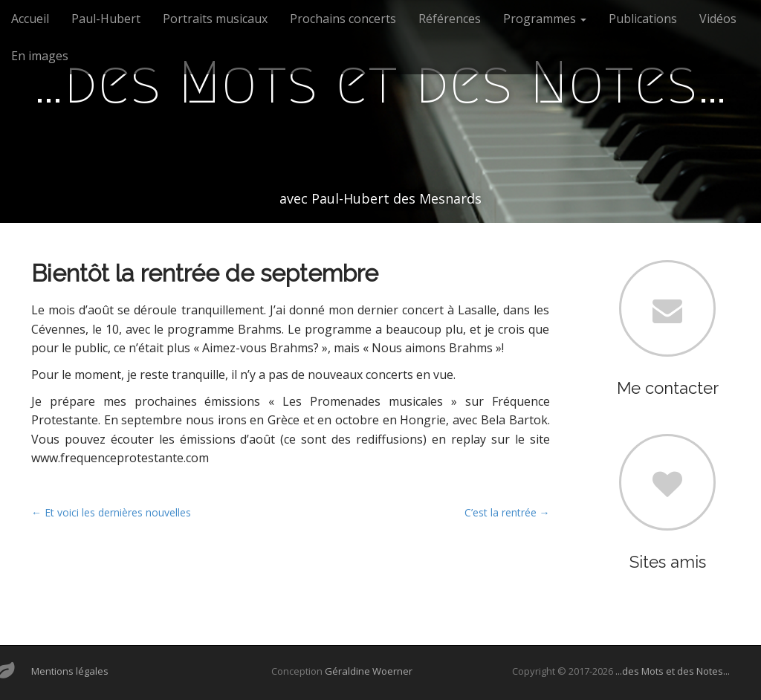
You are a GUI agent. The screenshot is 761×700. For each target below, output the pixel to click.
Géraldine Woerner (369, 671)
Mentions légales (70, 671)
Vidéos (718, 19)
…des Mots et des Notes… (380, 82)
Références (450, 19)
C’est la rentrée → (507, 512)
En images (40, 56)
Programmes (545, 19)
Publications (643, 19)
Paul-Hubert (106, 19)
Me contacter (668, 388)
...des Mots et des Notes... (673, 671)
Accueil (30, 19)
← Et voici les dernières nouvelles (111, 512)
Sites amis (668, 562)
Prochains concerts (343, 19)
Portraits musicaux (215, 19)
